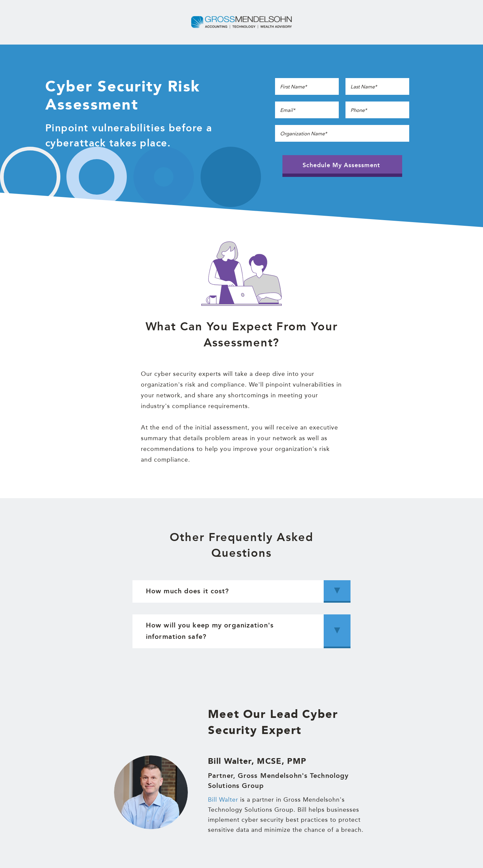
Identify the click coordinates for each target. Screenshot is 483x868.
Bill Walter (223, 799)
